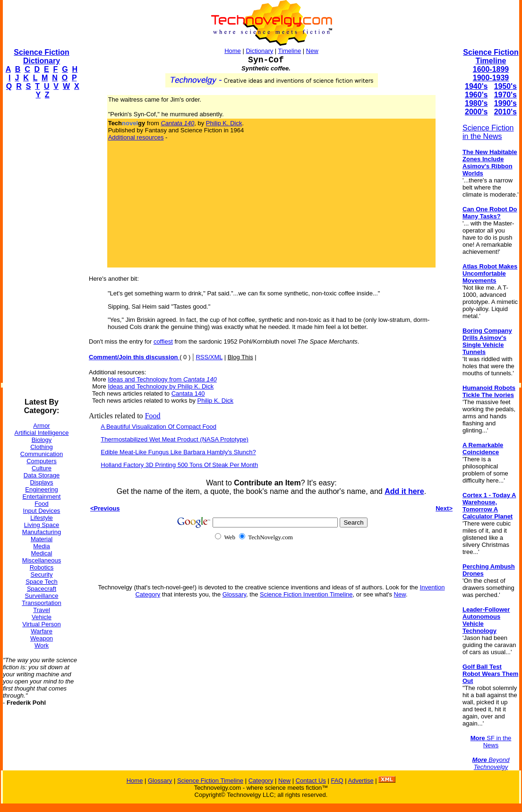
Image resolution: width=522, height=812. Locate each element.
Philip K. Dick (224, 123)
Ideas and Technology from (162, 379)
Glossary (234, 594)
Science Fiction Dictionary (41, 56)
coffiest (163, 341)
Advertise (360, 781)
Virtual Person (41, 624)
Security (42, 574)
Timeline (290, 51)
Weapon (42, 638)
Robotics (42, 567)
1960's (476, 95)
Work (42, 645)
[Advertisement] (41, 249)
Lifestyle (42, 518)
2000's (476, 112)
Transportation (41, 603)
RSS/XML (209, 357)
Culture (42, 468)
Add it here (404, 491)
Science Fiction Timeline (491, 56)
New (312, 51)
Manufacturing (42, 532)
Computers (42, 461)
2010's (505, 112)
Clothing (42, 447)
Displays (41, 482)
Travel (42, 610)
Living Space (42, 525)
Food (42, 504)
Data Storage (42, 475)
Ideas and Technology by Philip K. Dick (161, 386)
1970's (505, 95)
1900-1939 (491, 78)
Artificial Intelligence (42, 433)
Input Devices (42, 511)
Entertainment (42, 497)
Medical (42, 553)
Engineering (41, 489)
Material (42, 539)
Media (41, 546)
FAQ (337, 781)
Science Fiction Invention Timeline (306, 594)
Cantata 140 (188, 393)
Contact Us (311, 781)
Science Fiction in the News (488, 132)
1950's (505, 86)
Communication (42, 454)
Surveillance (42, 596)
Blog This (240, 357)
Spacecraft (42, 589)
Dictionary (259, 51)
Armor (41, 426)
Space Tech (42, 582)
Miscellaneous (42, 560)
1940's (476, 86)
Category (261, 781)
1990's (505, 103)
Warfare (42, 631)
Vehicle (42, 617)
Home (233, 51)
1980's (476, 103)
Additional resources (136, 137)
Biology (42, 440)
